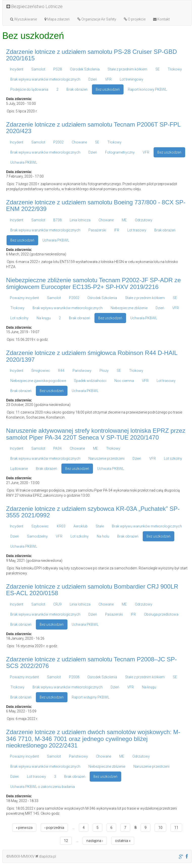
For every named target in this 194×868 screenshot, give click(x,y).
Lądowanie (19, 469)
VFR (108, 79)
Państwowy (82, 371)
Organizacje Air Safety (97, 19)
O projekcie (135, 19)
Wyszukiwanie (23, 19)
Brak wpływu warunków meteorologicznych (45, 79)
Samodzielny (37, 536)
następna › (95, 841)
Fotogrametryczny (120, 152)
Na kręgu (44, 318)
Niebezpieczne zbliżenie (129, 308)
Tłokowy (175, 69)
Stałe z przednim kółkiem (127, 69)
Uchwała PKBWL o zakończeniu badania (43, 787)
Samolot (38, 69)
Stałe (100, 526)
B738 (57, 220)
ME (124, 220)
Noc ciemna (124, 381)
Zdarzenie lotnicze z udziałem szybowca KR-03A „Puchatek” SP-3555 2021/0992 (93, 512)
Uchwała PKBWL (24, 162)
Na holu (103, 536)
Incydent (17, 69)
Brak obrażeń (77, 89)
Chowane (79, 142)
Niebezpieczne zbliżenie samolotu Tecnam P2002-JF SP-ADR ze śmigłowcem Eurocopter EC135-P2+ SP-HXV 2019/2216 (93, 283)
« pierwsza (24, 828)
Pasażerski (97, 230)
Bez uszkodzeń (108, 89)
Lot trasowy (137, 230)
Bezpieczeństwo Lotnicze (34, 6)
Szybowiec (40, 526)
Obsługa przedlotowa (161, 614)
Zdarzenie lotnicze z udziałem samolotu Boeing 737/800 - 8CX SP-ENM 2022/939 (96, 206)
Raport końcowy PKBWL (147, 89)
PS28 (58, 69)
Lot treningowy (131, 79)
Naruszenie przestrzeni (106, 459)
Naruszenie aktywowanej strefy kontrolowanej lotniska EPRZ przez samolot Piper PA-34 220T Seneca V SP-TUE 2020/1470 (96, 434)
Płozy (104, 371)
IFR (117, 230)
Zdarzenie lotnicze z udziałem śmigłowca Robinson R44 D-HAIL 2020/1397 (92, 356)
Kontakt (161, 19)
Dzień (93, 79)
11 (176, 828)
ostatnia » (123, 841)
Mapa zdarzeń (57, 19)
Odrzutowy (144, 220)
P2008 (74, 677)
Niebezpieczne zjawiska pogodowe (38, 381)
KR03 (61, 526)
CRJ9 (57, 604)
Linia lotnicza (80, 220)
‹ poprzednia (54, 828)
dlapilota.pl (46, 856)
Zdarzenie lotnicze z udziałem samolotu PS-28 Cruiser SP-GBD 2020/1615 (91, 55)
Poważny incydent (24, 298)
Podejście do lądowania (29, 89)
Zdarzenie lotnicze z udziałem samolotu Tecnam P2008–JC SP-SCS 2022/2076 (91, 662)
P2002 (58, 142)
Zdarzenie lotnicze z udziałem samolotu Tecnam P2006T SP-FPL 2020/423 (93, 128)
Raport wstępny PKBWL (91, 697)
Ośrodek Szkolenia (85, 69)
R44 (61, 371)
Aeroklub (81, 526)
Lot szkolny (19, 318)
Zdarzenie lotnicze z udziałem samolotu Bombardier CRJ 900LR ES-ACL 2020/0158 (92, 590)
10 (160, 828)
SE (157, 69)
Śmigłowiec (41, 371)
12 (66, 841)
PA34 (57, 448)
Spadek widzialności (90, 381)
